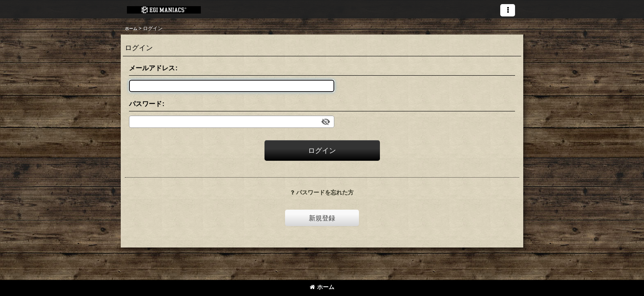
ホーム (322, 287)
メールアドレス (152, 68)
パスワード (145, 104)
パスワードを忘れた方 (322, 192)
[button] (508, 10)
